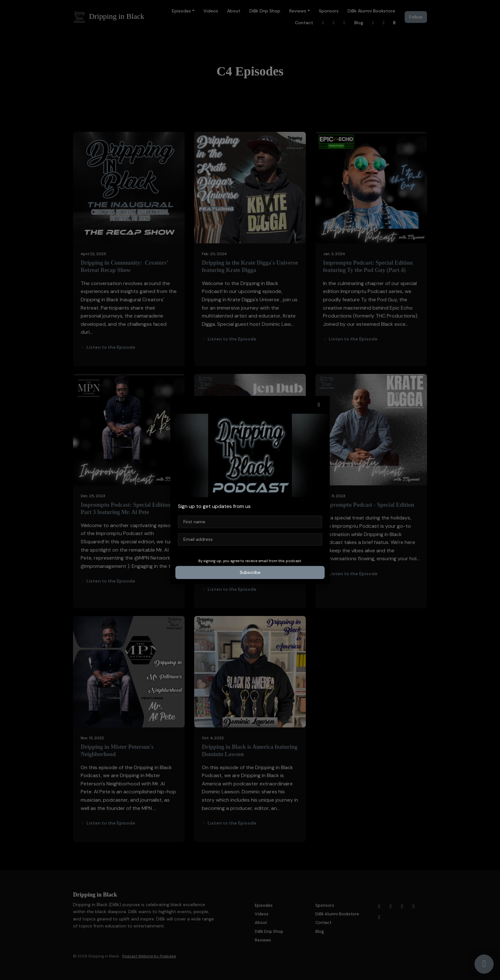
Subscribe (250, 572)
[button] (319, 405)
